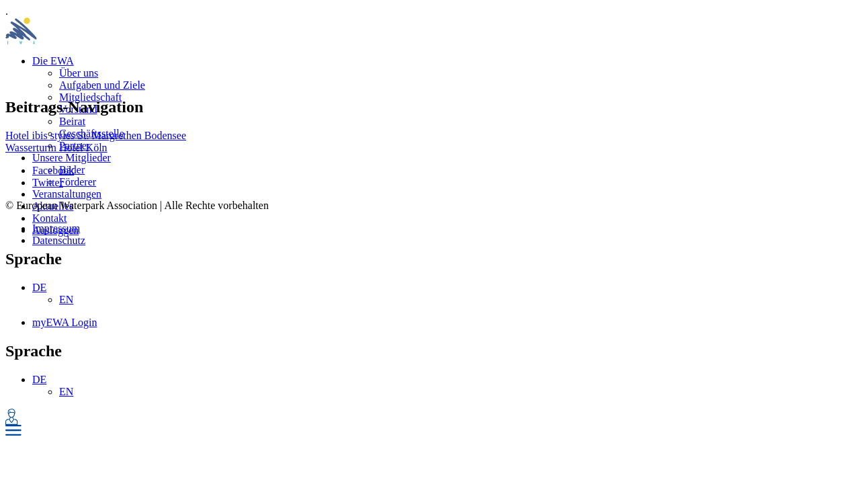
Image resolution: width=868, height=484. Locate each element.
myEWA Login (64, 322)
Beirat (72, 121)
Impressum (56, 228)
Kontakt (50, 218)
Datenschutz (59, 240)
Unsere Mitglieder (72, 158)
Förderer (78, 182)
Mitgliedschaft (90, 97)
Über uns (79, 73)
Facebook (53, 170)
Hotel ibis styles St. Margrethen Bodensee (96, 135)
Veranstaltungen (67, 194)
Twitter (48, 183)
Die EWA (53, 61)
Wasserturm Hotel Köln (56, 148)
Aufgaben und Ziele (102, 85)
